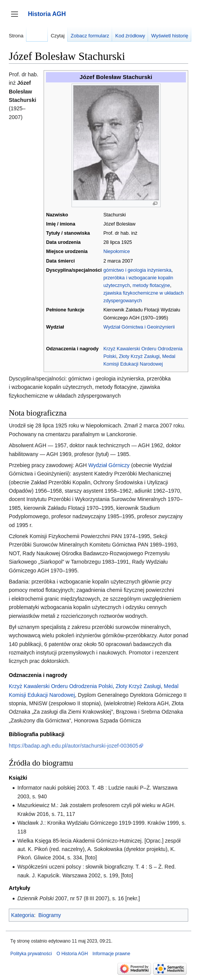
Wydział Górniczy (109, 465)
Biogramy (50, 915)
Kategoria (23, 915)
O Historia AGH (72, 954)
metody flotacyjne (151, 285)
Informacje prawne (112, 954)
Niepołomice (116, 251)
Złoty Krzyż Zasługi (139, 356)
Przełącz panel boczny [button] (17, 18)
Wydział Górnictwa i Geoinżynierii (139, 327)
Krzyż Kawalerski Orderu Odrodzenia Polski (61, 686)
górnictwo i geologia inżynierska (137, 270)
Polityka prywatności (31, 954)
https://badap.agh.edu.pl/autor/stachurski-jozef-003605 (74, 746)
